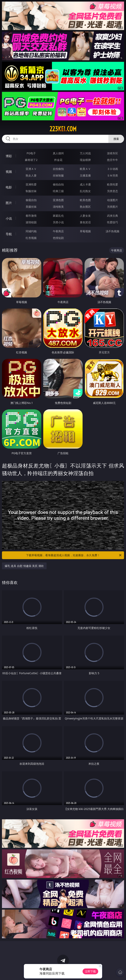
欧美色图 (85, 200)
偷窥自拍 (31, 200)
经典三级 (58, 191)
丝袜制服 (58, 175)
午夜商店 (58, 231)
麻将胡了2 (31, 160)
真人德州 (58, 153)
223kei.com (63, 129)
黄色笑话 (85, 222)
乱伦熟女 (85, 191)
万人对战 (85, 153)
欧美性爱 (112, 184)
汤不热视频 (112, 231)
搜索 (116, 139)
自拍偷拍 (58, 169)
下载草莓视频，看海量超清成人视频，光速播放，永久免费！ (74, 555)
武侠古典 (112, 216)
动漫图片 (112, 200)
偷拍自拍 (58, 184)
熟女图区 (85, 207)
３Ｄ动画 (112, 169)
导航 (9, 234)
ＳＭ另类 (112, 175)
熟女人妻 (31, 175)
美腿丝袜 (31, 207)
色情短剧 (58, 238)
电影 (9, 187)
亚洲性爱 (31, 184)
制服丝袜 (31, 191)
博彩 (9, 156)
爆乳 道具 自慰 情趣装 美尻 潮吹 (24, 566)
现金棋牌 (85, 160)
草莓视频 (85, 231)
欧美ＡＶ (85, 169)
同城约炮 (31, 231)
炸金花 (58, 160)
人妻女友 (85, 216)
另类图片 (112, 207)
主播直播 (85, 175)
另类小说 (58, 222)
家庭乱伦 (58, 216)
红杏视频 (31, 238)
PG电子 (31, 153)
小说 (9, 218)
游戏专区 (112, 153)
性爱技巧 (112, 222)
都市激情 (31, 216)
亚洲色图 (58, 200)
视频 (9, 172)
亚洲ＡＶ (31, 169)
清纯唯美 (58, 207)
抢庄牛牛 (112, 160)
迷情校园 (31, 222)
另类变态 (112, 191)
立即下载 (90, 971)
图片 (9, 203)
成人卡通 (85, 184)
